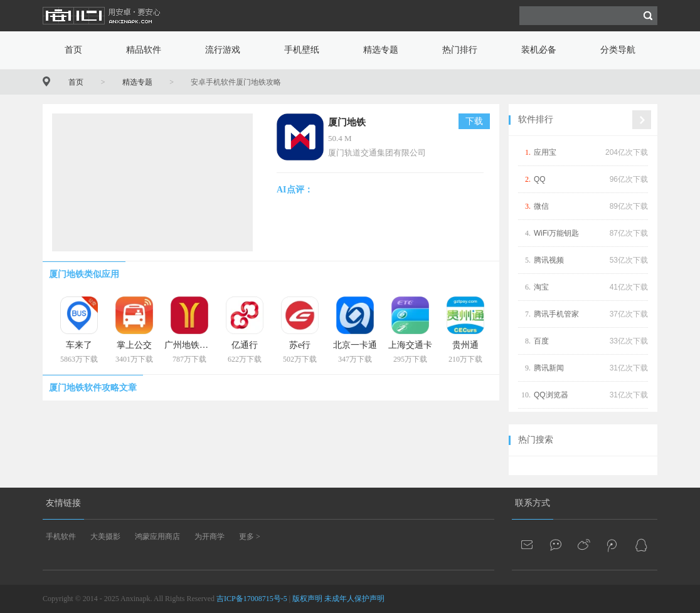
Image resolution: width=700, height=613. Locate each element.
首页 (73, 50)
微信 (541, 206)
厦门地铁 (347, 122)
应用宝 (545, 152)
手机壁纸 (302, 50)
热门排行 (460, 50)
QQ (540, 179)
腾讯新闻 (549, 368)
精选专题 (381, 50)
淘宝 (541, 287)
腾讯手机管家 (556, 314)
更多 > (250, 537)
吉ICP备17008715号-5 (252, 599)
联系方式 (533, 503)
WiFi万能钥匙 (556, 233)
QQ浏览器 (551, 395)
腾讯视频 (549, 260)
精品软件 (144, 50)
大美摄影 (105, 537)
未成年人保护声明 (354, 599)
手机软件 (61, 537)
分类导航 (618, 50)
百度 (541, 341)
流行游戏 (223, 50)
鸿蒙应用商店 (157, 537)
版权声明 (307, 599)
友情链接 (63, 503)
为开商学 (209, 537)
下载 (474, 121)
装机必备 (539, 50)
